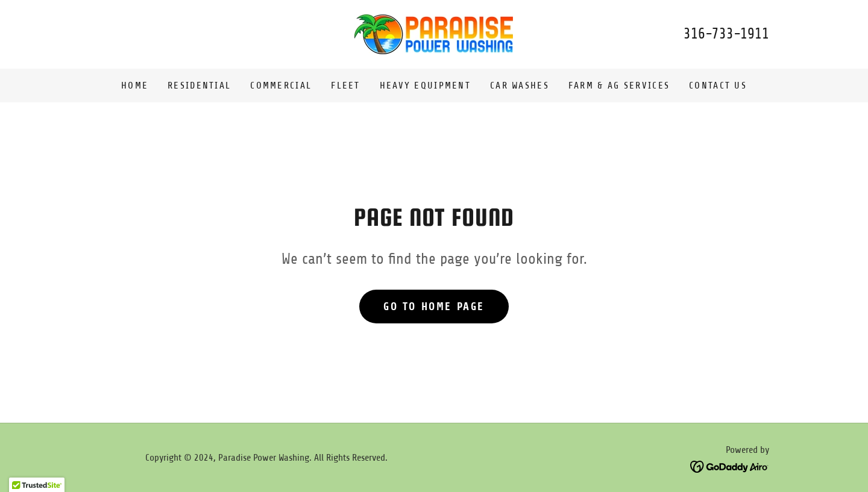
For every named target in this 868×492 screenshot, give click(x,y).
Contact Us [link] (718, 86)
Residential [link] (199, 86)
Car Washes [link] (520, 86)
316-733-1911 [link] (726, 34)
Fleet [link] (345, 86)
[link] (434, 34)
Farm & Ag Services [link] (619, 86)
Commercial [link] (281, 86)
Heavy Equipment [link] (425, 86)
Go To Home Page (434, 307)
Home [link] (135, 86)
